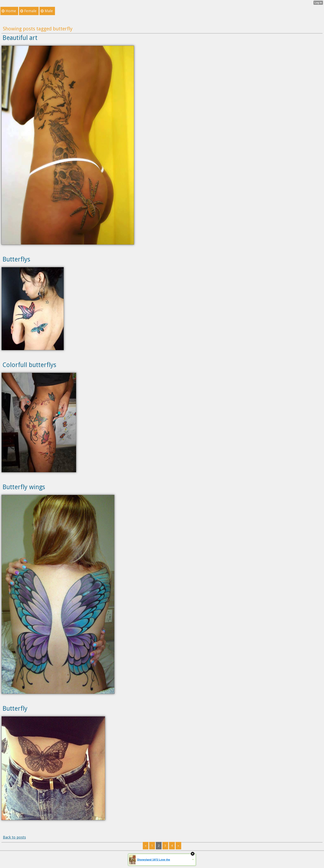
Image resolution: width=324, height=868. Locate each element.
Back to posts (14, 837)
